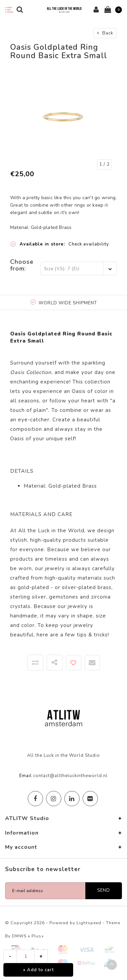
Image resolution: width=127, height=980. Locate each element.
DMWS (19, 936)
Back (105, 33)
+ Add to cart (38, 970)
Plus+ (38, 936)
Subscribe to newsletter (43, 869)
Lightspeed (89, 923)
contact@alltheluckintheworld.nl (70, 776)
